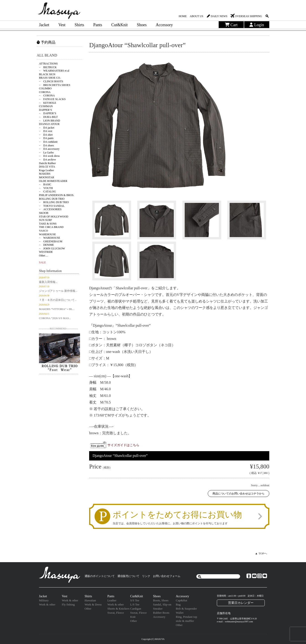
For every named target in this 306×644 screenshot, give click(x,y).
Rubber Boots (161, 613)
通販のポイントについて (100, 576)
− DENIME (46, 245)
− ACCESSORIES (50, 209)
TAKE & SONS (48, 224)
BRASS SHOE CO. (50, 78)
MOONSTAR (47, 177)
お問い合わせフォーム (167, 576)
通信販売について (128, 576)
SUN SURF (45, 220)
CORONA (45, 92)
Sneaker (158, 609)
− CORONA (47, 96)
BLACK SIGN (47, 74)
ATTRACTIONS (48, 64)
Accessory (164, 25)
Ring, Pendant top (187, 617)
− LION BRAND (49, 121)
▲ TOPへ (261, 553)
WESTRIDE (46, 252)
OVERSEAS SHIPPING (248, 16)
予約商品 (46, 42)
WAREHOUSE (47, 234)
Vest (62, 25)
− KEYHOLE (48, 103)
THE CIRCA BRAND (51, 227)
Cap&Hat (182, 600)
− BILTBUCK (48, 67)
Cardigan (136, 609)
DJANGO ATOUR (49, 124)
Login (257, 25)
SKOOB (44, 213)
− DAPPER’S (48, 113)
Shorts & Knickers (118, 609)
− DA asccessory (49, 149)
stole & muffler (185, 621)
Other (88, 609)
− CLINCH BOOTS (51, 81)
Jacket (44, 25)
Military (44, 600)
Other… (43, 256)
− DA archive (47, 160)
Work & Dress (93, 604)
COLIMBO (45, 88)
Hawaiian (90, 600)
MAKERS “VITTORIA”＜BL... (57, 309)
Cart (231, 25)
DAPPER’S (45, 110)
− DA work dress (49, 156)
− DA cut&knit (48, 142)
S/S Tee (135, 600)
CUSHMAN (46, 106)
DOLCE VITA (47, 167)
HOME (183, 16)
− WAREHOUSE (50, 238)
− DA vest (46, 131)
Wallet (180, 613)
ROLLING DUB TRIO (52, 199)
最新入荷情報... (48, 282)
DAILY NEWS (219, 16)
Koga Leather (47, 170)
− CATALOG (47, 191)
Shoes (142, 25)
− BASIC (45, 184)
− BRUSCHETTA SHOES (55, 85)
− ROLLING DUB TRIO (54, 202)
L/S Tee (135, 604)
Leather (112, 600)
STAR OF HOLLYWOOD (54, 217)
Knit (133, 617)
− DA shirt (46, 135)
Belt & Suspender (186, 609)
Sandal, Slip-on (162, 604)
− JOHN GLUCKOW (52, 248)
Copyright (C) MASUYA (153, 639)
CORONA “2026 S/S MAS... (55, 318)
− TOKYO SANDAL (52, 206)
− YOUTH (46, 188)
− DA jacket (47, 128)
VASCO (43, 231)
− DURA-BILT (48, 117)
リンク (146, 576)
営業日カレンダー (241, 603)
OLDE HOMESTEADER (53, 181)
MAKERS (45, 174)
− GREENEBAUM (51, 241)
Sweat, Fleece (116, 613)
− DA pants (46, 138)
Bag (178, 604)
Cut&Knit (119, 25)
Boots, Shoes (161, 600)
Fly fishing (68, 604)
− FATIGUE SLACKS (52, 99)
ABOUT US (196, 16)
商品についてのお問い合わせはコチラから (239, 494)
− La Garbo (46, 153)
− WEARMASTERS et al (54, 71)
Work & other (47, 604)
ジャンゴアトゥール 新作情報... (58, 291)
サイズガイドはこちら (123, 445)
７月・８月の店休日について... (58, 300)
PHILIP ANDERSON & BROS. (57, 195)
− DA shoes (46, 145)
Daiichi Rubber (47, 163)
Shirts (79, 25)
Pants (98, 25)
